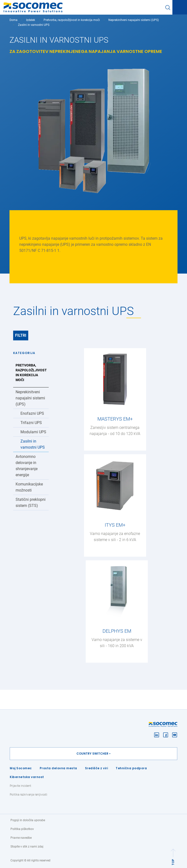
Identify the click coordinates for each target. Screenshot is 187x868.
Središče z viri (97, 768)
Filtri (21, 335)
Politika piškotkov (22, 829)
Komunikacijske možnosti (29, 487)
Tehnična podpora (131, 768)
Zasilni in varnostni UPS (33, 444)
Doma (14, 20)
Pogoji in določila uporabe (28, 820)
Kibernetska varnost (27, 777)
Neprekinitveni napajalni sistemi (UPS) (134, 20)
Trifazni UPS (31, 423)
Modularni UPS (33, 432)
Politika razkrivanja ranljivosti (28, 795)
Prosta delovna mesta (58, 768)
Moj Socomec (21, 768)
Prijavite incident (20, 786)
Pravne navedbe (21, 838)
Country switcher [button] (92, 754)
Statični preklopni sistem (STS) (31, 503)
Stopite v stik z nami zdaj (27, 847)
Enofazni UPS (32, 413)
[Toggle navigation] (180, 8)
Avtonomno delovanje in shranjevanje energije (27, 466)
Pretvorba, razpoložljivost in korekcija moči (72, 20)
